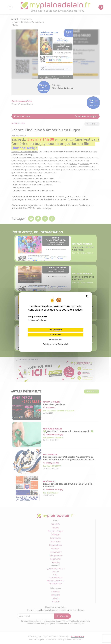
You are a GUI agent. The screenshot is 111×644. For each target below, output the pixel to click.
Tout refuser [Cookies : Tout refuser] (55, 335)
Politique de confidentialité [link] (55, 344)
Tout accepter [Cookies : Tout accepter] (55, 330)
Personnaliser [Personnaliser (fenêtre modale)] (56, 339)
